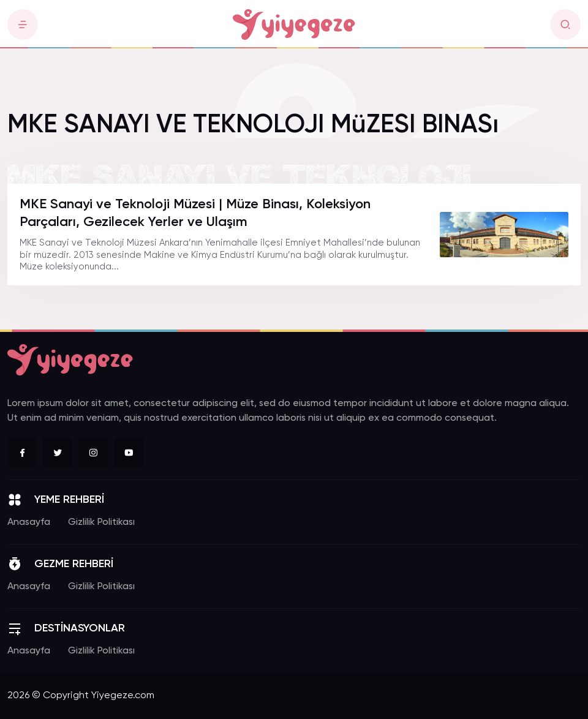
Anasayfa (29, 522)
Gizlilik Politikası (101, 522)
